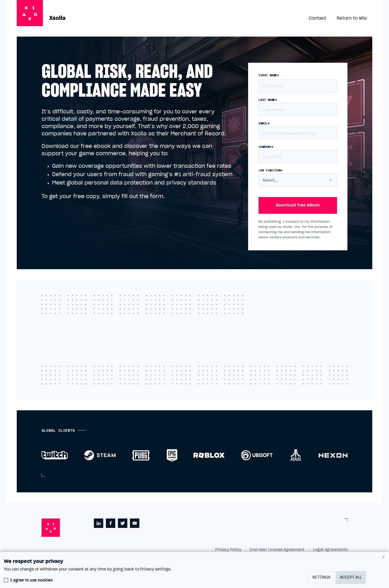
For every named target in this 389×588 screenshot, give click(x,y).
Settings (321, 578)
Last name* (268, 100)
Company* (266, 147)
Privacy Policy (228, 550)
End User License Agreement (277, 550)
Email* (264, 123)
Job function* (270, 170)
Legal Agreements (330, 550)
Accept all (351, 578)
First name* (269, 75)
